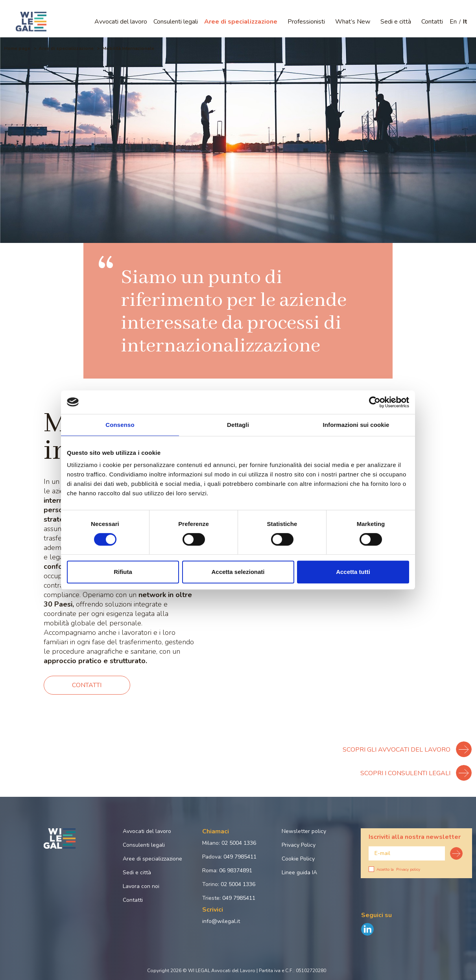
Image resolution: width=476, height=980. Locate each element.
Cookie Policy (298, 859)
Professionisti (306, 22)
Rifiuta (123, 572)
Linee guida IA (299, 872)
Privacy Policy (299, 845)
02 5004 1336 (239, 843)
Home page (17, 48)
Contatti (432, 22)
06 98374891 (236, 871)
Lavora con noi (141, 886)
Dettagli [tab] (238, 425)
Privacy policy (408, 870)
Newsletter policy (304, 831)
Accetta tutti (353, 572)
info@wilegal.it (221, 921)
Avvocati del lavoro (121, 22)
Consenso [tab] (120, 425)
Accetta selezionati (238, 572)
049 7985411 (240, 857)
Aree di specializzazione (241, 22)
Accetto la (394, 870)
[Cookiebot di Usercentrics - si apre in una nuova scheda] (375, 402)
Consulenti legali (176, 22)
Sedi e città (396, 22)
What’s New (353, 22)
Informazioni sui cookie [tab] (356, 425)
